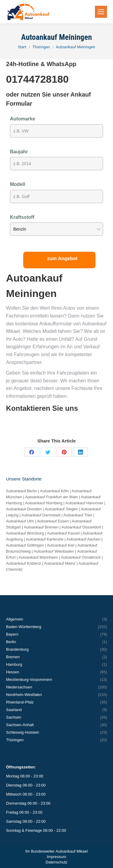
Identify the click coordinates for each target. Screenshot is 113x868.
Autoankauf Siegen (61, 509)
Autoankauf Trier (78, 515)
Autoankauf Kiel (61, 545)
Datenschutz (56, 862)
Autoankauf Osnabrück (81, 557)
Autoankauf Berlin (22, 491)
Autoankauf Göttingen (25, 545)
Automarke (23, 119)
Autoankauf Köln (54, 491)
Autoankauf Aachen (83, 539)
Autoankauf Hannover (84, 503)
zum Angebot (62, 258)
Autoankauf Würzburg (25, 533)
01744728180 (37, 79)
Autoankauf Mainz (60, 563)
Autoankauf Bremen (41, 527)
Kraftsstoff (22, 217)
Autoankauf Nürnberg (44, 503)
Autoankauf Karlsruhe (45, 539)
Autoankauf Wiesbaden (54, 551)
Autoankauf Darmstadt (41, 515)
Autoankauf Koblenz (24, 563)
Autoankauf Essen (53, 521)
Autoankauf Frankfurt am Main (51, 497)
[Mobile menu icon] (101, 12)
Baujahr (19, 152)
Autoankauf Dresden (24, 509)
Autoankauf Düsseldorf (81, 527)
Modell (18, 184)
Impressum (56, 857)
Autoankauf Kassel (63, 533)
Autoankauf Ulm (20, 521)
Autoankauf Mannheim (38, 557)
